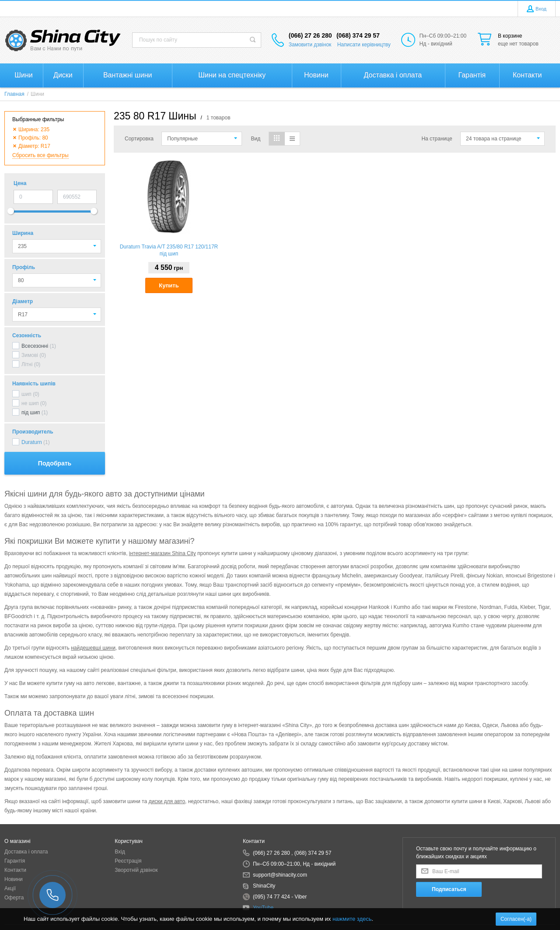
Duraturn (32, 442)
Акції (10, 888)
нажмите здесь (352, 919)
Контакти (15, 870)
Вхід (120, 852)
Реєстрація (128, 861)
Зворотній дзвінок (136, 870)
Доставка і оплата (26, 852)
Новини (14, 879)
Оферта (14, 898)
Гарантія (15, 861)
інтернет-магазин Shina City (163, 553)
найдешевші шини (93, 648)
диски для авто (167, 801)
